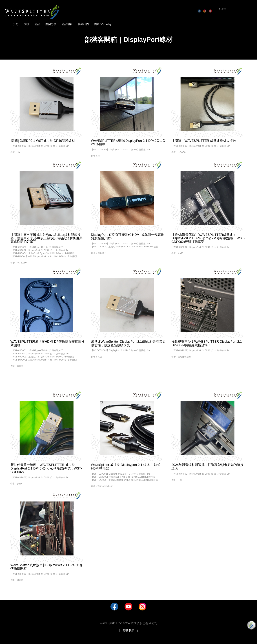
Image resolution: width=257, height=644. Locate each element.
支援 (26, 24)
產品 (37, 24)
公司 (16, 24)
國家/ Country (103, 24)
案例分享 (51, 24)
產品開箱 (67, 24)
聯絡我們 (83, 24)
